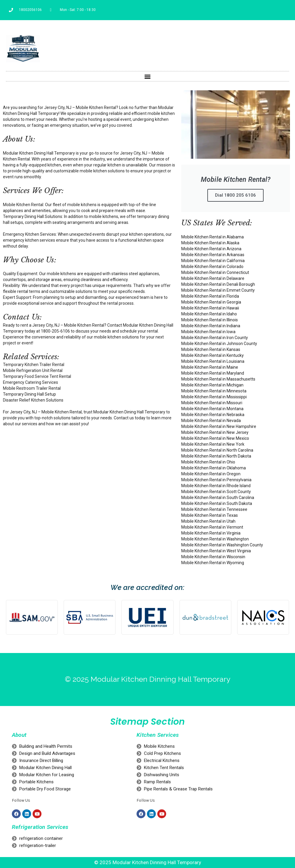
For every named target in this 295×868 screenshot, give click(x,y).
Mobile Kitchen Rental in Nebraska (213, 415)
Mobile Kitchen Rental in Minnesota (214, 391)
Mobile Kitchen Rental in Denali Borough (218, 284)
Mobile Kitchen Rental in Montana (212, 409)
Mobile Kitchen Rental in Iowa (208, 332)
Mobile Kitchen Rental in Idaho (209, 314)
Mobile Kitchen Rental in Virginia (211, 533)
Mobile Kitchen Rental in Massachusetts (218, 379)
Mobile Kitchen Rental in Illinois (210, 320)
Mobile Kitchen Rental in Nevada (211, 421)
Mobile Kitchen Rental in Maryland (213, 373)
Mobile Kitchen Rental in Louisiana (213, 361)
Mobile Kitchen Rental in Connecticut (215, 272)
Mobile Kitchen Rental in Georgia (211, 302)
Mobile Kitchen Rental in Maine (210, 367)
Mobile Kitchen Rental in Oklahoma (214, 468)
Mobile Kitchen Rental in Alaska (210, 243)
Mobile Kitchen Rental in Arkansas (213, 255)
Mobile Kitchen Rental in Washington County (222, 545)
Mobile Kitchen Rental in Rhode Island (216, 486)
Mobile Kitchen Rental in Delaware (213, 278)
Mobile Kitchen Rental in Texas (210, 515)
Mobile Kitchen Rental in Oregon (211, 474)
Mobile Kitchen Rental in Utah (208, 521)
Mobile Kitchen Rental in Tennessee (214, 509)
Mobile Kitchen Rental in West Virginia (216, 551)
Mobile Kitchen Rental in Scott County (216, 492)
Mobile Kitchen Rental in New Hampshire (219, 426)
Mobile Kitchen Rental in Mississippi (214, 397)
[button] (148, 76)
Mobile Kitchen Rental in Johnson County (219, 344)
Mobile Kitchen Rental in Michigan (212, 385)
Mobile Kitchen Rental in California (213, 261)
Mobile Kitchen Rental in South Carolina (218, 498)
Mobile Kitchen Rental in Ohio (208, 462)
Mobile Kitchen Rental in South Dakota (217, 503)
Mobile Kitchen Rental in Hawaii (210, 308)
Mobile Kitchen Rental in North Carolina (217, 450)
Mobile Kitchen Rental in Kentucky (213, 355)
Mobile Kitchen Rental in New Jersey (215, 432)
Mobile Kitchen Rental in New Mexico (215, 438)
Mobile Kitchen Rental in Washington (215, 539)
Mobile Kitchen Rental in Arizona (211, 249)
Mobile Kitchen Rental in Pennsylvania (216, 480)
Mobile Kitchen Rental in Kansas (211, 349)
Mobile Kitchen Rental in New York (213, 444)
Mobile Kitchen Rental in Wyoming (213, 563)
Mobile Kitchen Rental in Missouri (212, 403)
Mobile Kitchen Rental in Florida (210, 296)
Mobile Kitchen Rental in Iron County (215, 338)
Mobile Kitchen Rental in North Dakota (216, 456)
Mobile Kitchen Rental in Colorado (212, 267)
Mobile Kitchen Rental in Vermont (212, 527)
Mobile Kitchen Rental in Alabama (213, 237)
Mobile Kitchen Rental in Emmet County (218, 290)
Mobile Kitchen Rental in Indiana (211, 326)
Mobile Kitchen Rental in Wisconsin (213, 557)
